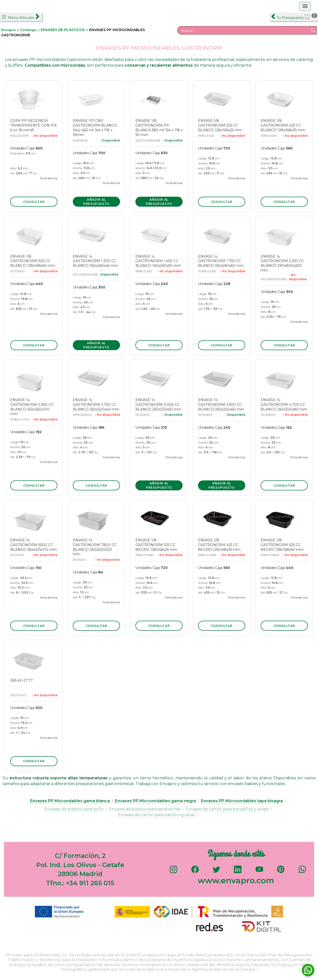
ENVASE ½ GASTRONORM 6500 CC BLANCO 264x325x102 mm (34, 545)
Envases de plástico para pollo (74, 809)
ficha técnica (49, 178)
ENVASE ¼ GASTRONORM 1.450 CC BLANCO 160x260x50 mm (158, 261)
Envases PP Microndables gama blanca (70, 801)
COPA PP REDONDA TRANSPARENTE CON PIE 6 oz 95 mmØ (34, 125)
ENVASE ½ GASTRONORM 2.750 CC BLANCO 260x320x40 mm (96, 405)
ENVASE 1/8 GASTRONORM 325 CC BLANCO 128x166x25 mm (220, 125)
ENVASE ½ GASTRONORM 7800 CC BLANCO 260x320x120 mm (95, 547)
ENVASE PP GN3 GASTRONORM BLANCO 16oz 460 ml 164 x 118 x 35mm (95, 128)
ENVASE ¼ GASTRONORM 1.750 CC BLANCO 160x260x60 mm (221, 261)
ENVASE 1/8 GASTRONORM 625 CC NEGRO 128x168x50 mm (282, 545)
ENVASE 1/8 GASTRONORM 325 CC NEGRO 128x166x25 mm (156, 545)
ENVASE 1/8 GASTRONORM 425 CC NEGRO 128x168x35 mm (219, 545)
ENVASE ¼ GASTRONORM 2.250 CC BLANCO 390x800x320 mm (282, 263)
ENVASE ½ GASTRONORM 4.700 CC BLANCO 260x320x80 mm (284, 405)
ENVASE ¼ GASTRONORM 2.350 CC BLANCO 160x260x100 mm (32, 407)
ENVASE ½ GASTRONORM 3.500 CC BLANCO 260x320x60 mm (221, 405)
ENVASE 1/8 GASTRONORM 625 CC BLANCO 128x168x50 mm (33, 261)
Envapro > (11, 30)
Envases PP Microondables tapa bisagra (242, 801)
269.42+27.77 (21, 680)
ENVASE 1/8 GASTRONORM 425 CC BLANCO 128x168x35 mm (283, 125)
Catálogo (29, 30)
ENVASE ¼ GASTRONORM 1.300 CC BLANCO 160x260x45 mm (95, 261)
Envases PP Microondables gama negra (155, 801)
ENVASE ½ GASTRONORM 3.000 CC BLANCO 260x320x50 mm (158, 405)
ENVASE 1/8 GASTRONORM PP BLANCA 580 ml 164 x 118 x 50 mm (159, 128)
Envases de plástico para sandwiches (145, 809)
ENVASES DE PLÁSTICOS (63, 30)
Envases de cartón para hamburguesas (156, 815)
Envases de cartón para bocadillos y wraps (227, 809)
